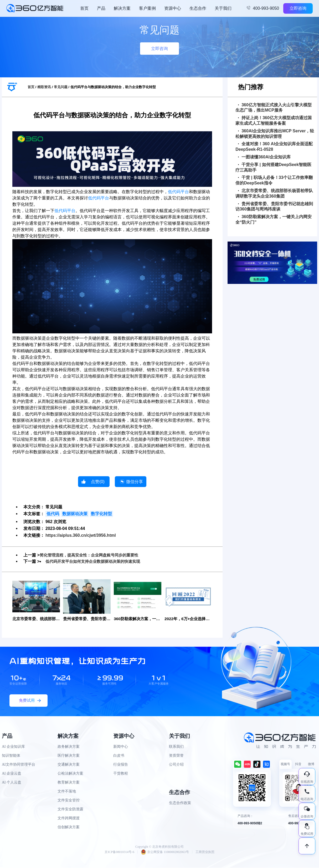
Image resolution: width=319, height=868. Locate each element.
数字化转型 (101, 514)
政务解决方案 (69, 747)
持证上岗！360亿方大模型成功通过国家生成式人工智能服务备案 (274, 121)
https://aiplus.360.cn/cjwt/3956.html (81, 535)
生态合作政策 (180, 803)
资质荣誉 (176, 756)
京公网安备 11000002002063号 (165, 852)
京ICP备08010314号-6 (119, 852)
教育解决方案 (69, 783)
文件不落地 (67, 792)
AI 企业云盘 (12, 774)
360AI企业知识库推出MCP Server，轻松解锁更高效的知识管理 (275, 134)
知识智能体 (11, 756)
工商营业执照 (205, 852)
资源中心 (173, 8)
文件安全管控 (69, 801)
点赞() (98, 482)
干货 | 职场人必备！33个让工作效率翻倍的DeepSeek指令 (274, 180)
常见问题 (61, 87)
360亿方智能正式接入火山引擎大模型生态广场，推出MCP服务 (274, 108)
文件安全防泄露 (70, 809)
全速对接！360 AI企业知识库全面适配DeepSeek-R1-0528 (274, 147)
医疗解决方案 (69, 756)
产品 (101, 8)
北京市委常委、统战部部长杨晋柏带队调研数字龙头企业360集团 (274, 193)
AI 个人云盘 (12, 783)
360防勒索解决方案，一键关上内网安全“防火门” (274, 219)
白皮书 (119, 756)
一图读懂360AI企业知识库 (264, 157)
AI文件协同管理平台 (19, 765)
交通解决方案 (69, 765)
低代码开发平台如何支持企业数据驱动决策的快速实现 (96, 561)
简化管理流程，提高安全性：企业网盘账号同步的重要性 (92, 555)
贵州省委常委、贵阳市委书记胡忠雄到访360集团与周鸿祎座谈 (274, 207)
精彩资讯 (44, 87)
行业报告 (121, 765)
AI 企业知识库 (13, 747)
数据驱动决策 (75, 514)
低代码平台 (178, 192)
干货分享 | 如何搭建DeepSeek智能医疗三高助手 (273, 167)
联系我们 (176, 747)
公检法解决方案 (70, 774)
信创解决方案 (69, 827)
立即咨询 (298, 8)
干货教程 (121, 774)
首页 (84, 8)
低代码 (53, 514)
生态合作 (198, 8)
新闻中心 (121, 747)
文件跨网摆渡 (69, 818)
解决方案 (122, 8)
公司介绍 (176, 765)
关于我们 (223, 8)
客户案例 (147, 8)
